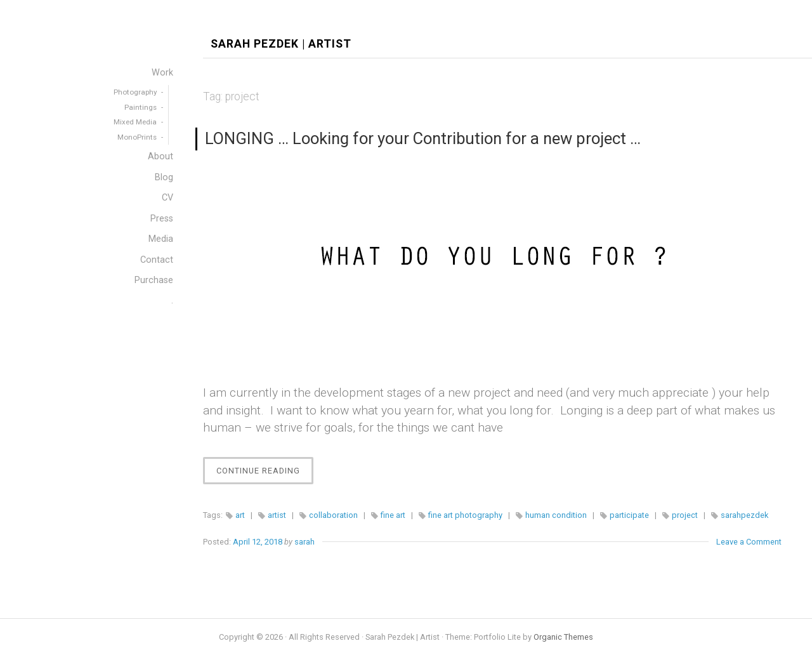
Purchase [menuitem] (154, 280)
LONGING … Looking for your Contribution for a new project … (423, 138)
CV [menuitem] (167, 198)
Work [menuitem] (162, 73)
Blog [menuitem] (164, 177)
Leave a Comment (749, 542)
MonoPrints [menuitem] (137, 137)
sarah (304, 542)
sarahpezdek (744, 515)
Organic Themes (563, 637)
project (685, 515)
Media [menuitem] (161, 239)
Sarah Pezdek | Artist (281, 44)
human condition (556, 515)
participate (629, 515)
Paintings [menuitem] (141, 107)
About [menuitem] (160, 156)
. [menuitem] (172, 301)
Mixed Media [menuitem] (135, 122)
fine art (393, 515)
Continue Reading (265, 474)
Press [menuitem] (162, 219)
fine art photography (465, 515)
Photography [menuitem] (135, 92)
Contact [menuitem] (157, 260)
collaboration (333, 515)
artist (277, 515)
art (240, 515)
